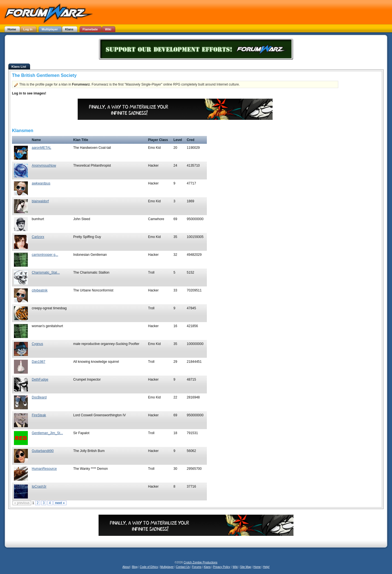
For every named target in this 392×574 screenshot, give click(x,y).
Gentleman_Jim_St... (47, 433)
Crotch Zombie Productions (201, 562)
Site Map (245, 567)
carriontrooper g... (45, 255)
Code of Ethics (149, 567)
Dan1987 (39, 362)
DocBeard (39, 397)
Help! (266, 567)
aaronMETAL (41, 148)
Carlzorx (38, 237)
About (126, 567)
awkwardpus (41, 183)
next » (60, 503)
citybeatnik (40, 290)
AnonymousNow (44, 166)
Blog (135, 567)
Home (257, 567)
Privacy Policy (222, 567)
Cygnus (37, 344)
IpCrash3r (39, 487)
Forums (197, 567)
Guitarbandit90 (43, 451)
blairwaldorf (40, 201)
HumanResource (44, 469)
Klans (207, 567)
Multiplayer (167, 567)
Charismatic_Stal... (46, 273)
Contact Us (183, 567)
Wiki (235, 567)
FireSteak (39, 415)
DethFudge (40, 380)
